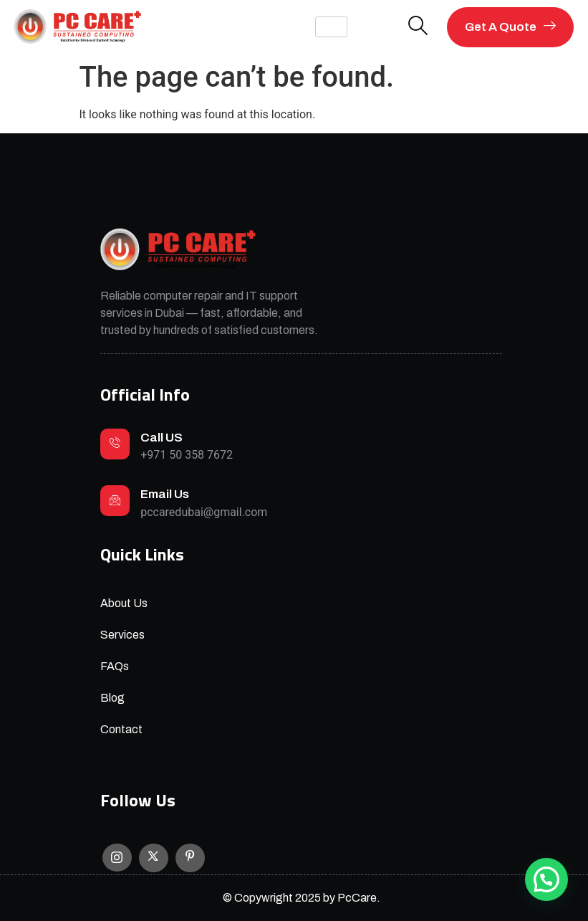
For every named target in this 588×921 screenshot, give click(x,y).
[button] (546, 879)
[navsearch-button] (418, 27)
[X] (154, 858)
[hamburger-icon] (331, 27)
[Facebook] (190, 858)
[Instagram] (117, 858)
